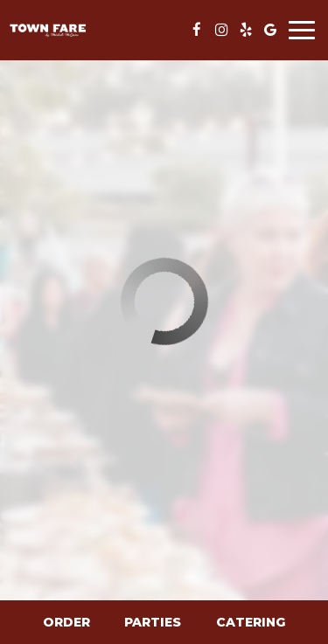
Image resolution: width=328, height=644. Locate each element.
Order (66, 622)
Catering (251, 622)
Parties (153, 622)
